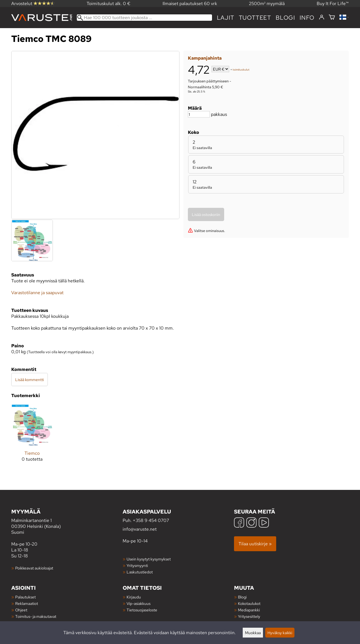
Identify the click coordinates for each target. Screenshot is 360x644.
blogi (285, 18)
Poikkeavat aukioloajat (34, 568)
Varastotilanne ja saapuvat (37, 293)
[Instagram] (251, 523)
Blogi (242, 597)
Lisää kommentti (30, 380)
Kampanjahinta (205, 58)
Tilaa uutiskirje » (255, 544)
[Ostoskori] (332, 18)
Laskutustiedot (140, 572)
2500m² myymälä (267, 4)
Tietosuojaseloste (142, 610)
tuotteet (255, 18)
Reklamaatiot (27, 603)
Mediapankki (249, 610)
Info (307, 18)
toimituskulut (241, 70)
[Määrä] (199, 114)
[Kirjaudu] (322, 17)
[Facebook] (239, 523)
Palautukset (25, 597)
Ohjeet (21, 610)
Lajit (226, 18)
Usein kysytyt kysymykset (149, 559)
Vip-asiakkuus (139, 603)
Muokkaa (253, 633)
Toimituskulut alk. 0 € (109, 4)
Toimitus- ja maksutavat (36, 616)
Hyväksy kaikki (280, 633)
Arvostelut (33, 4)
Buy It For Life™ (333, 4)
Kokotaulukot (249, 603)
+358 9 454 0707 (151, 520)
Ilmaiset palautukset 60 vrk (190, 4)
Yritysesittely (249, 616)
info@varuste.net (140, 529)
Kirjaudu (134, 597)
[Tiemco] (32, 437)
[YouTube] (264, 523)
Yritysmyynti (137, 565)
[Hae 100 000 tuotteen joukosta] (144, 18)
